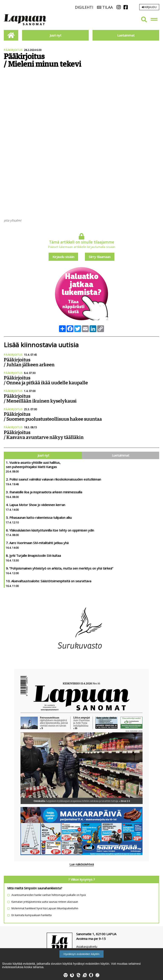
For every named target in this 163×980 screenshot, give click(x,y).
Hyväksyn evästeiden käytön (82, 954)
